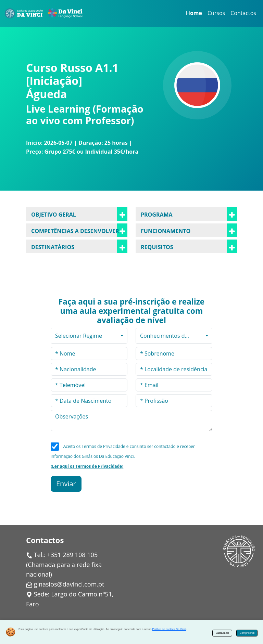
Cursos (216, 13)
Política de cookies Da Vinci (169, 629)
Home (194, 13)
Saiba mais (222, 633)
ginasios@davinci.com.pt (69, 584)
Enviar (66, 484)
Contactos (243, 13)
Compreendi (247, 633)
